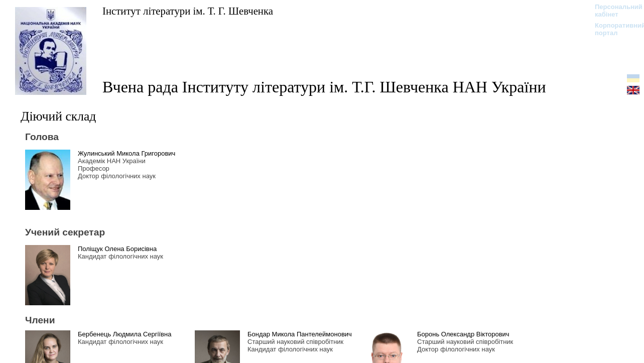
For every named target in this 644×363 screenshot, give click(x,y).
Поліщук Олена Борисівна (117, 249)
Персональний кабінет (614, 11)
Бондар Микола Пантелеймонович (300, 334)
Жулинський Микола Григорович (126, 153)
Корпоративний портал (614, 29)
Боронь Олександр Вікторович (463, 334)
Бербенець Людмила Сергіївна (124, 334)
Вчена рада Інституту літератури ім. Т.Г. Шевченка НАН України (324, 87)
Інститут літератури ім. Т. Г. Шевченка (188, 11)
